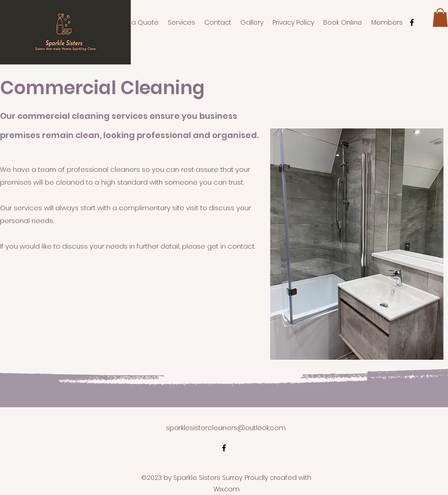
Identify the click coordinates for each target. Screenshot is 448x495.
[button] (440, 18)
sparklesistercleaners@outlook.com (226, 428)
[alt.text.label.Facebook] (412, 22)
